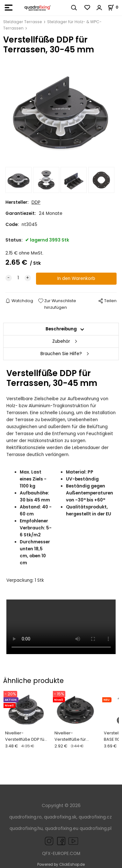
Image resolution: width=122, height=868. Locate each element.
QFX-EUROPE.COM (61, 854)
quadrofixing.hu (26, 828)
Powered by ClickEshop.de (61, 865)
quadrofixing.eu (62, 828)
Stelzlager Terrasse (23, 22)
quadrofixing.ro (25, 817)
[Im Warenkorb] (115, 7)
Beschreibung (61, 329)
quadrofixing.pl (96, 828)
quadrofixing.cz (95, 817)
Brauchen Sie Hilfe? (61, 354)
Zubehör (61, 341)
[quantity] (18, 278)
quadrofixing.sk (60, 817)
